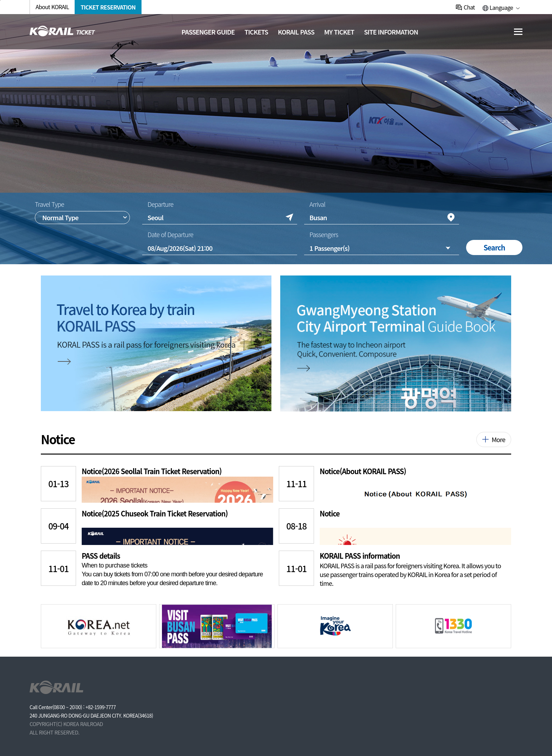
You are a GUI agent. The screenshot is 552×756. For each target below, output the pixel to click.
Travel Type (49, 204)
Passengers (324, 234)
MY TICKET (339, 32)
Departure (160, 204)
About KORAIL (52, 7)
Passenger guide (208, 32)
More (498, 439)
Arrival (317, 204)
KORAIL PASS (296, 32)
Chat (469, 7)
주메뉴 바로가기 (0, 0)
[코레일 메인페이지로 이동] (62, 31)
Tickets (256, 32)
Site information (391, 32)
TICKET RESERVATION (108, 7)
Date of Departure (170, 234)
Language (501, 7)
